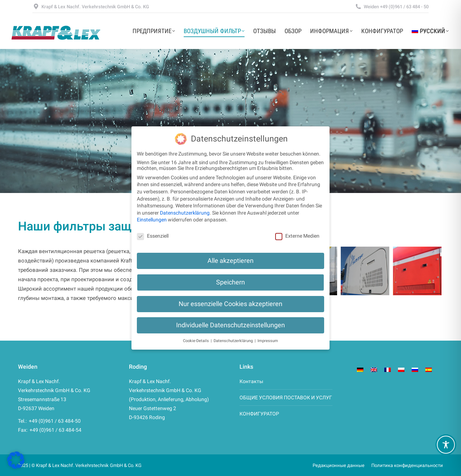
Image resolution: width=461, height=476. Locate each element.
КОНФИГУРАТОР (259, 414)
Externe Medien (297, 236)
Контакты (251, 381)
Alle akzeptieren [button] (230, 261)
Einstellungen (152, 220)
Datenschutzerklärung (185, 213)
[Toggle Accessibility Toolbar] (446, 445)
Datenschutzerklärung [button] (234, 341)
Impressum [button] (268, 341)
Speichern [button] (230, 282)
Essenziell (153, 236)
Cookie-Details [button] (196, 341)
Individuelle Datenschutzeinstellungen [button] (230, 325)
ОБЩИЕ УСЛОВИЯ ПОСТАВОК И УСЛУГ (286, 398)
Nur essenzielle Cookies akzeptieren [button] (230, 304)
